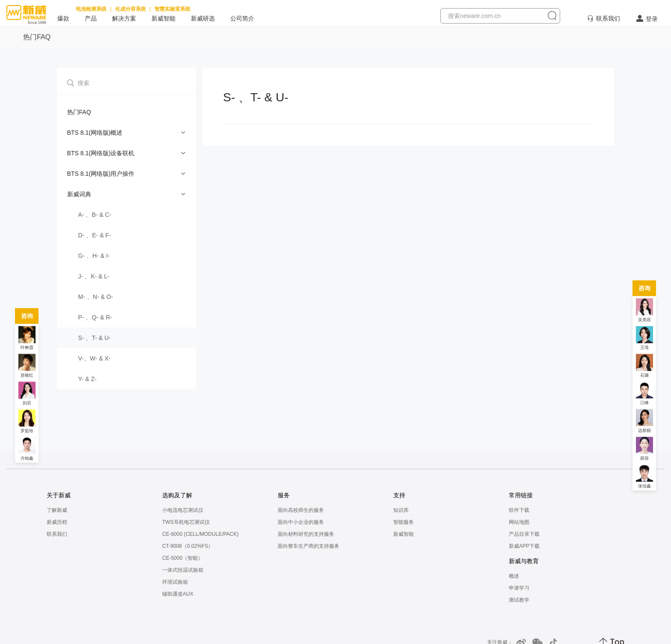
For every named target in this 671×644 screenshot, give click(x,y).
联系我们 (608, 18)
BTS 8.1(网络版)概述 (95, 133)
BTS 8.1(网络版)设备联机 (101, 153)
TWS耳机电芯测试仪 (186, 522)
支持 (399, 495)
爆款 (63, 18)
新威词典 (79, 194)
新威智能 (163, 18)
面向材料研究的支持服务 (306, 534)
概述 (514, 576)
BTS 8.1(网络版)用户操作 (101, 174)
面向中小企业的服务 (301, 522)
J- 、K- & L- (94, 276)
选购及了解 (177, 495)
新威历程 (57, 522)
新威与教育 (524, 561)
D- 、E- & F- (95, 235)
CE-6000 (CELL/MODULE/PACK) (200, 534)
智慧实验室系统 (172, 9)
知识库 (401, 510)
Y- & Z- (88, 379)
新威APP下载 (524, 546)
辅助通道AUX (178, 594)
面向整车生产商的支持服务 (309, 546)
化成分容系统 (131, 9)
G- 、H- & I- (94, 256)
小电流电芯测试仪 (183, 510)
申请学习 (519, 588)
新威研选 (203, 18)
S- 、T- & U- (95, 338)
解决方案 (124, 18)
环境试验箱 (175, 582)
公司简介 (242, 18)
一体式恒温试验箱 (183, 570)
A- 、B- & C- (95, 215)
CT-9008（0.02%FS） (188, 546)
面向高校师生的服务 (301, 510)
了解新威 (57, 510)
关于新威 (59, 495)
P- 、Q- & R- (95, 317)
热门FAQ (79, 112)
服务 (284, 495)
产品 (91, 18)
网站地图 (519, 522)
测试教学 (519, 600)
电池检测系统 (91, 9)
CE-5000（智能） (183, 558)
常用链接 (521, 495)
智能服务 (404, 522)
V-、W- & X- (95, 358)
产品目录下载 (524, 534)
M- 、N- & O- (96, 297)
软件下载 (519, 510)
